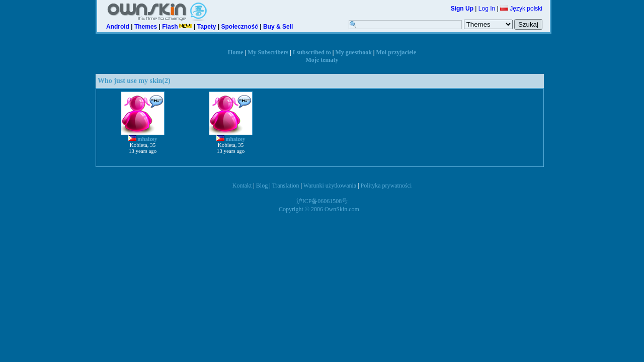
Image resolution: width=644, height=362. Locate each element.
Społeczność (240, 27)
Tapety (207, 27)
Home (236, 52)
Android (118, 27)
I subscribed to (312, 52)
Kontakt (242, 186)
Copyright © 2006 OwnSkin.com (319, 209)
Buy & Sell (278, 27)
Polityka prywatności (386, 186)
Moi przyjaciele (396, 52)
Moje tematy (322, 60)
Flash (177, 27)
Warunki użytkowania (330, 186)
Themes (146, 27)
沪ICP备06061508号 (322, 201)
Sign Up (462, 9)
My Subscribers (268, 52)
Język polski (521, 9)
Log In (487, 9)
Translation (285, 186)
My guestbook (354, 52)
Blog (262, 186)
